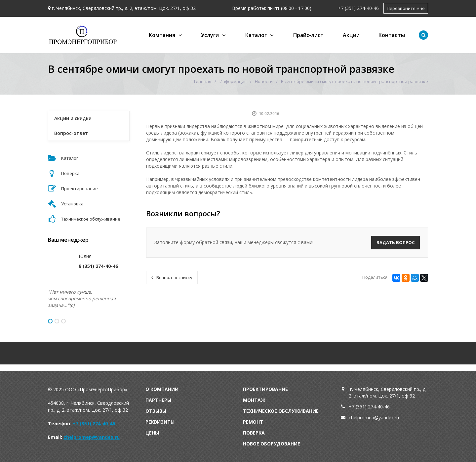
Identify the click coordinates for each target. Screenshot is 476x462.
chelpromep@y (365, 418)
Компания (162, 35)
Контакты (392, 35)
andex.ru (390, 418)
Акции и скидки (73, 118)
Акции (351, 35)
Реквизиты (160, 422)
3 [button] (63, 321)
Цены (152, 433)
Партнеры (158, 400)
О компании (162, 389)
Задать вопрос (396, 242)
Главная (203, 81)
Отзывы (156, 411)
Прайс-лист (308, 35)
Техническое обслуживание (281, 411)
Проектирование (265, 389)
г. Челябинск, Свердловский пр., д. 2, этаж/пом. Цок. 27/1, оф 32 (124, 8)
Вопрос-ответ (71, 133)
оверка (256, 433)
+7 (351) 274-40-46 (358, 8)
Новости (264, 81)
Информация (233, 81)
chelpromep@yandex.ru (92, 437)
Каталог (256, 35)
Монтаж (254, 400)
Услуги (210, 35)
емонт (255, 422)
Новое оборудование (272, 444)
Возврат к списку (172, 277)
